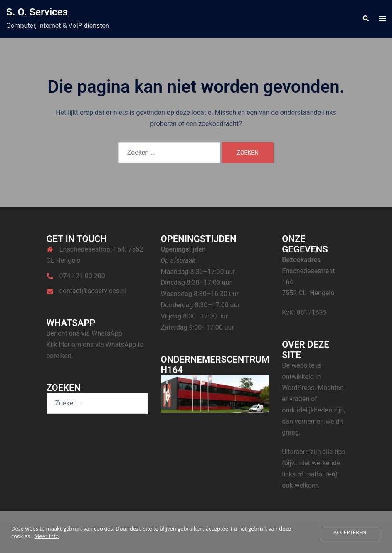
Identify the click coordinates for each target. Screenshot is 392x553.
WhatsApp (107, 333)
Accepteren (350, 532)
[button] (365, 19)
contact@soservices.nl (93, 291)
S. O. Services (37, 12)
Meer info (47, 536)
